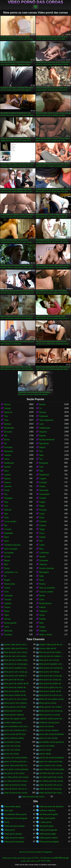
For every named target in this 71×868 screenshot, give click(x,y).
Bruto (42, 580)
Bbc (6, 525)
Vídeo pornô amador (13, 834)
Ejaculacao (44, 444)
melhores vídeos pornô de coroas (52, 719)
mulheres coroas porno (49, 723)
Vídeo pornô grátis (47, 818)
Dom (41, 549)
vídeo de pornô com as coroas (52, 785)
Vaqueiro (43, 432)
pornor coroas (45, 750)
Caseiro (43, 525)
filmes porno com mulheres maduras (17, 703)
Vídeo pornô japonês (48, 830)
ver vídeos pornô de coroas (51, 781)
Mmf (6, 564)
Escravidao (9, 553)
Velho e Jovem (46, 635)
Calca (7, 459)
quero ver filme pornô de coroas (17, 762)
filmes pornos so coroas (50, 715)
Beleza (42, 447)
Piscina (7, 619)
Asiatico (8, 455)
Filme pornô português (49, 842)
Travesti (8, 600)
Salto (42, 576)
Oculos (7, 607)
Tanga (42, 529)
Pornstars (8, 447)
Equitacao (44, 416)
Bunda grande (10, 623)
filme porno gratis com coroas (52, 687)
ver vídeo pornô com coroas (16, 777)
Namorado (44, 490)
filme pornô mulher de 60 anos (17, 695)
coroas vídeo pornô (48, 648)
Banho (42, 596)
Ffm (41, 541)
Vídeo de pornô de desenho (51, 807)
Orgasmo (43, 611)
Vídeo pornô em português (16, 818)
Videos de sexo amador (14, 826)
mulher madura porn (13, 723)
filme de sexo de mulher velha (52, 656)
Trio (41, 459)
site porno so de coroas (14, 773)
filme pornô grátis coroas (15, 691)
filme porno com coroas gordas (17, 672)
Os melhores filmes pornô (15, 814)
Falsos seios (10, 584)
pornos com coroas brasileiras (17, 758)
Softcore (8, 510)
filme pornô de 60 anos (14, 680)
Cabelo (42, 537)
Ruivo (42, 518)
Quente (7, 467)
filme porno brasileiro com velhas (17, 668)
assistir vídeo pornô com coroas (17, 645)
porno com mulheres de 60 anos (17, 730)
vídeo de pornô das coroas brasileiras (52, 793)
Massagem (44, 572)
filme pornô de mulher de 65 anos (17, 687)
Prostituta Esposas (12, 545)
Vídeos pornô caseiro (49, 838)
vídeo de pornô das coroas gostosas (34, 797)
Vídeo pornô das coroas (35, 2)
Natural (7, 479)
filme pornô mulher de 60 (50, 691)
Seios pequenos (46, 420)
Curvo (42, 533)
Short (6, 541)
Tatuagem (8, 498)
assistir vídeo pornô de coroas (52, 645)
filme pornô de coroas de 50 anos (52, 680)
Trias (6, 420)
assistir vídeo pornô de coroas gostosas (17, 648)
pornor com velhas (12, 750)
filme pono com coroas (49, 660)
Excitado (43, 483)
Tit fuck (7, 557)
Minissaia (8, 631)
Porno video (46, 861)
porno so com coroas (48, 738)
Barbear (8, 424)
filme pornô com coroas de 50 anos (52, 668)
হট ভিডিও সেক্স (37, 858)
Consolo (8, 529)
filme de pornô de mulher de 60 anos (52, 652)
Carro (42, 600)
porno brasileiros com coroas (17, 726)
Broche (42, 405)
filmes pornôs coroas (13, 711)
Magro (42, 506)
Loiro (42, 424)
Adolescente (45, 428)
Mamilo (43, 557)
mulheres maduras (47, 810)
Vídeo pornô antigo (48, 834)
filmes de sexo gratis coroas (51, 699)
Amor (6, 592)
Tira (41, 451)
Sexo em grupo (11, 549)
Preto (6, 518)
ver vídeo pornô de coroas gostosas (17, 781)
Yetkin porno (7, 858)
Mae (6, 514)
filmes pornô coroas (48, 703)
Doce (6, 471)
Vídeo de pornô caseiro (14, 838)
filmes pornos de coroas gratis (52, 711)
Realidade (8, 533)
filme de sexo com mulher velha (17, 656)
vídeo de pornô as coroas (15, 785)
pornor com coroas (12, 746)
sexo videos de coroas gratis (52, 769)
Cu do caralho (10, 522)
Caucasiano (44, 494)
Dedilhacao (9, 463)
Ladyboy (8, 603)
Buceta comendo (47, 568)
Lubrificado (44, 553)
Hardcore (8, 412)
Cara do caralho (46, 592)
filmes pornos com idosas (15, 707)
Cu (41, 408)
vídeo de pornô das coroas (16, 793)
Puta (6, 502)
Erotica (42, 584)
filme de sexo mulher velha (16, 660)
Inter (6, 506)
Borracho (8, 432)
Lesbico (7, 475)
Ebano (7, 611)
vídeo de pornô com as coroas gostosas (17, 789)
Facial (7, 490)
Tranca (7, 588)
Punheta (43, 522)
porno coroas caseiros (49, 730)
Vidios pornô (10, 830)
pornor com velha (47, 746)
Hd (5, 444)
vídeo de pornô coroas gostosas (52, 789)
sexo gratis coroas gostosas (16, 769)
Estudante (44, 561)
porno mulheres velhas (14, 738)
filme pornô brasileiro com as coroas (52, 664)
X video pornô (45, 822)
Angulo (42, 502)
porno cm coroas (47, 726)
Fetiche (43, 607)
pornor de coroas (12, 754)
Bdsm (7, 537)
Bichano (43, 412)
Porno (7, 822)
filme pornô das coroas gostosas (52, 676)
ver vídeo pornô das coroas (51, 777)
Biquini (7, 561)
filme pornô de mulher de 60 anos (52, 684)
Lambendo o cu (11, 572)
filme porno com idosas (49, 672)
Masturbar (8, 451)
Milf (6, 436)
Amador (43, 498)
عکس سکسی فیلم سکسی (31, 861)
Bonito (7, 440)
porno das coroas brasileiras (52, 734)
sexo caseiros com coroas (51, 765)
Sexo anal (8, 810)
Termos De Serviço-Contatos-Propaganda (35, 852)
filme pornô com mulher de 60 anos (17, 676)
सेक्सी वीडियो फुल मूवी (61, 858)
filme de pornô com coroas (16, 652)
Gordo (42, 615)
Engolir (7, 580)
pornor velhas (45, 754)
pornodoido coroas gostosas (52, 742)
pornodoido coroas (12, 742)
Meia (41, 455)
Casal (42, 514)
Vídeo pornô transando (14, 842)
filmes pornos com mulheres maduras (52, 707)
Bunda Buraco (46, 603)
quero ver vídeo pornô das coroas (52, 762)
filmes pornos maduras (14, 715)
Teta (6, 416)
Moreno (7, 405)
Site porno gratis (46, 826)
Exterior (7, 483)
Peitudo (7, 408)
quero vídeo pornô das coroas (17, 765)
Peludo (42, 486)
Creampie (8, 596)
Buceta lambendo (47, 440)
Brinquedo (44, 463)
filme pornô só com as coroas (52, 695)
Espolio (43, 436)
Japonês (8, 486)
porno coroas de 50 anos (15, 734)
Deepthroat (44, 475)
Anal (41, 467)
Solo (41, 471)
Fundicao (8, 635)
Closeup (43, 510)
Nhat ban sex (48, 858)
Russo (7, 568)
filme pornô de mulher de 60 (16, 684)
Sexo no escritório (47, 588)
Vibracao (43, 564)
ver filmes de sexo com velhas (52, 773)
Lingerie (43, 479)
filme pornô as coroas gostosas (17, 664)
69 (5, 576)
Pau (6, 494)
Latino (42, 545)
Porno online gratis (12, 807)
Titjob (6, 615)
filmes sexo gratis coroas (15, 719)
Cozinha (43, 631)
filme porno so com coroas (16, 699)
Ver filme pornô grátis (49, 814)
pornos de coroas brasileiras (52, 758)
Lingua (42, 627)
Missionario (9, 428)
